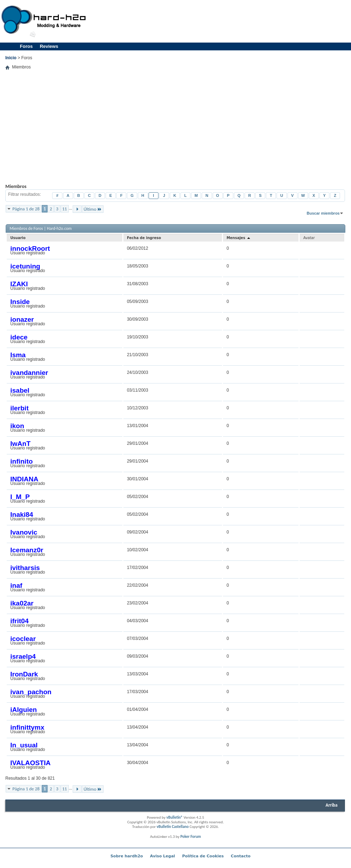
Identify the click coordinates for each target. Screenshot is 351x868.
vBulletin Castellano (173, 827)
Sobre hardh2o (127, 856)
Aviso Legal (163, 856)
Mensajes (239, 238)
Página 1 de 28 (26, 209)
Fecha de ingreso (144, 238)
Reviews (49, 46)
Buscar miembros (323, 213)
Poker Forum (191, 837)
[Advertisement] (296, 50)
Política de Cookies (203, 856)
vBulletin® (174, 817)
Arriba (331, 805)
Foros (26, 46)
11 (65, 209)
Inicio (11, 58)
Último (93, 209)
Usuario (18, 238)
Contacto (241, 856)
